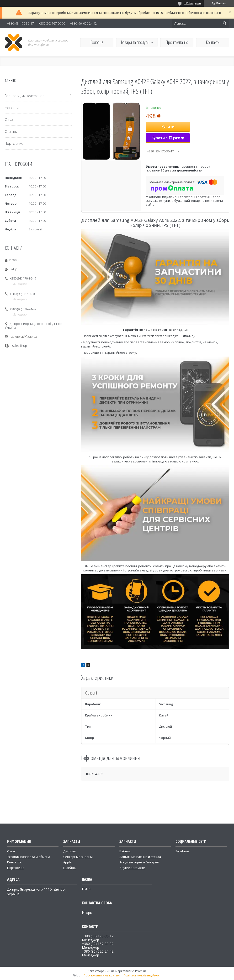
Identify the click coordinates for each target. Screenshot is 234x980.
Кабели (125, 851)
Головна (97, 42)
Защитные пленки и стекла (140, 857)
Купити (168, 127)
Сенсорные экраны (78, 857)
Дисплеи (70, 851)
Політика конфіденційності (142, 975)
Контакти (213, 42)
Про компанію (177, 42)
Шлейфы (70, 868)
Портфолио (14, 143)
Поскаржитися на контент (102, 975)
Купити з (168, 138)
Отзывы (11, 132)
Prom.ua (141, 971)
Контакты (15, 862)
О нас (9, 120)
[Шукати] (224, 23)
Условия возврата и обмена (29, 857)
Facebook (183, 851)
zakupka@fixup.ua (24, 337)
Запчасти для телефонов (25, 96)
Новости (12, 108)
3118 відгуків (193, 3)
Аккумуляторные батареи (139, 862)
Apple (67, 862)
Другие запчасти (132, 868)
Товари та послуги (135, 42)
